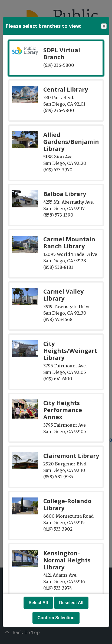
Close (104, 26)
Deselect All (71, 603)
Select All (38, 603)
